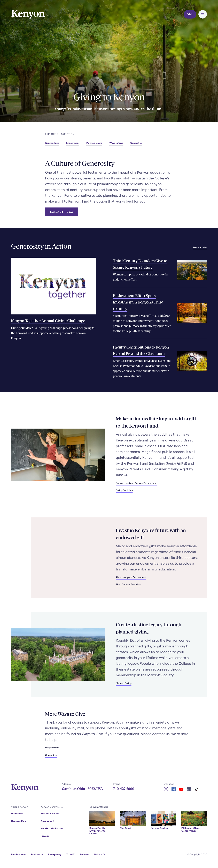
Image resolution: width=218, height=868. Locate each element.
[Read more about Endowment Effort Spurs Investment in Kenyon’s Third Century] (192, 313)
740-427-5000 (124, 789)
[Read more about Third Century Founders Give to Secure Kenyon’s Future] (192, 270)
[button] (203, 14)
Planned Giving (124, 683)
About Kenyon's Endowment (131, 577)
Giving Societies (124, 490)
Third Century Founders (128, 584)
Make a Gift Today (62, 212)
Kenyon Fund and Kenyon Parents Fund (137, 483)
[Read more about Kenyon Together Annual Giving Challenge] (54, 286)
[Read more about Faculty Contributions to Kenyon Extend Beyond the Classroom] (192, 361)
